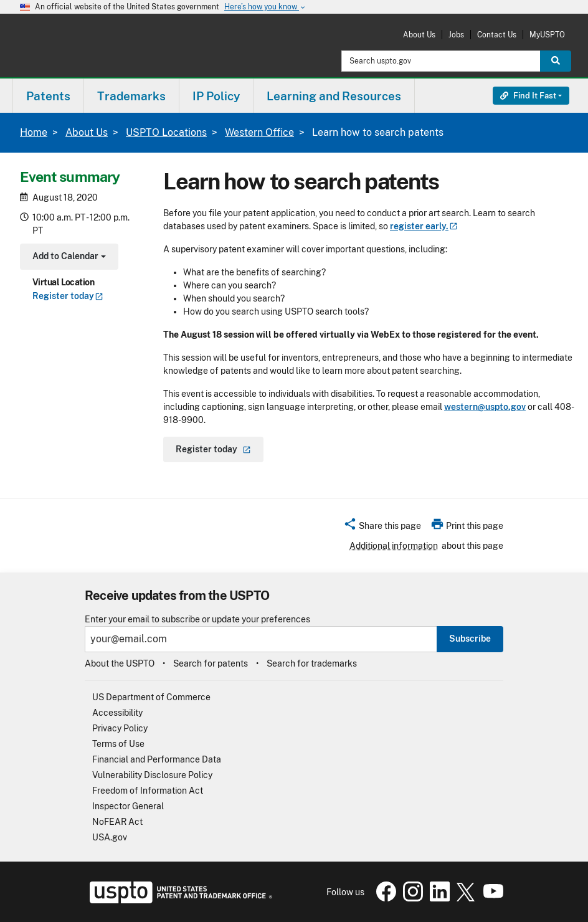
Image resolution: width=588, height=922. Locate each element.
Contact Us (497, 35)
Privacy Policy (120, 728)
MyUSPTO (547, 35)
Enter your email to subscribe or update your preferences (197, 620)
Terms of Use (118, 744)
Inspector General (128, 806)
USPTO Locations (166, 132)
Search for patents (211, 663)
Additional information (394, 546)
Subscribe (470, 639)
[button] (382, 528)
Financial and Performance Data (157, 759)
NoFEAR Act (117, 822)
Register (68, 296)
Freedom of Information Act (148, 791)
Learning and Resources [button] (334, 96)
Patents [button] (48, 96)
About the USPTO (120, 663)
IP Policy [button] (216, 96)
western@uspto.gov (485, 407)
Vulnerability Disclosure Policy (152, 775)
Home (34, 132)
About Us (419, 35)
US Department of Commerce (151, 697)
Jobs (456, 35)
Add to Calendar (68, 258)
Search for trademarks (312, 663)
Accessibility (117, 713)
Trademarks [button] (131, 96)
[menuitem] (48, 96)
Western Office (259, 132)
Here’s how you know (265, 7)
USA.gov (110, 837)
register (424, 226)
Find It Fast (528, 96)
